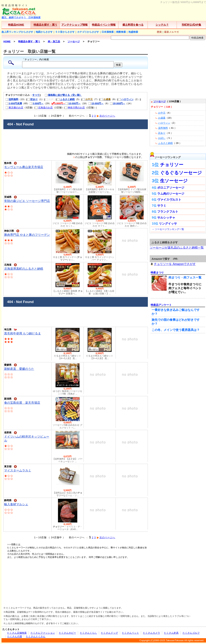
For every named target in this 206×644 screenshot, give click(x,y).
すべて (36, 95)
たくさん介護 (15, 636)
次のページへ (106, 116)
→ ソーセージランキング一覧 (168, 229)
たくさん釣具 (171, 633)
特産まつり (157, 272)
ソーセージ (160, 101)
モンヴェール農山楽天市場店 (24, 167)
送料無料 (12, 99)
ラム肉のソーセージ (171, 194)
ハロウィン (126, 99)
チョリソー (172, 165)
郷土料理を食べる (133, 25)
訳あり (32, 99)
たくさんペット (130, 633)
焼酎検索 (121, 32)
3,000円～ (36, 103)
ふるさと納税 (66, 99)
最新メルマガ (171, 32)
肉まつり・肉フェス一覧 (185, 277)
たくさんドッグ (109, 633)
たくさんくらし (88, 633)
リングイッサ (168, 224)
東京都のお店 (14, 108)
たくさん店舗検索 (17, 633)
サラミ (162, 206)
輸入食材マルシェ (16, 504)
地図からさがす (44, 32)
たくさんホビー (67, 633)
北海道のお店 (44, 108)
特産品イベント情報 (104, 25)
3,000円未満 (14, 103)
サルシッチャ (166, 218)
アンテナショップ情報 (74, 25)
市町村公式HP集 (191, 25)
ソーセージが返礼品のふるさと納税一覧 (177, 248)
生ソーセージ (174, 181)
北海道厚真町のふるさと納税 (24, 269)
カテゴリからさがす (88, 32)
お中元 (162, 113)
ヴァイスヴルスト (169, 200)
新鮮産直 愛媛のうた (19, 369)
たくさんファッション (43, 633)
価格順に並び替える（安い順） (61, 95)
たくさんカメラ (151, 633)
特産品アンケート (161, 305)
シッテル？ (162, 25)
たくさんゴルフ (191, 633)
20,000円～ (117, 103)
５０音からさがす (65, 32)
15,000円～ (96, 103)
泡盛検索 (133, 32)
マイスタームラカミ (18, 470)
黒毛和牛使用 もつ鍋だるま (23, 333)
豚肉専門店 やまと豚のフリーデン (27, 235)
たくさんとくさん (36, 636)
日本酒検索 (108, 32)
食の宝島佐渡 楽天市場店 (22, 403)
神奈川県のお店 (75, 108)
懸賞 (159, 32)
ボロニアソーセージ (171, 188)
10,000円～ (73, 103)
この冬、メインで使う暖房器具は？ (176, 330)
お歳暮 (162, 118)
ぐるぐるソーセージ (181, 173)
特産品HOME (16, 25)
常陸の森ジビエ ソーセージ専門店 (27, 201)
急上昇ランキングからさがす (17, 32)
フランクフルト (168, 212)
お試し (162, 138)
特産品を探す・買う (45, 25)
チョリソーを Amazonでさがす (173, 264)
